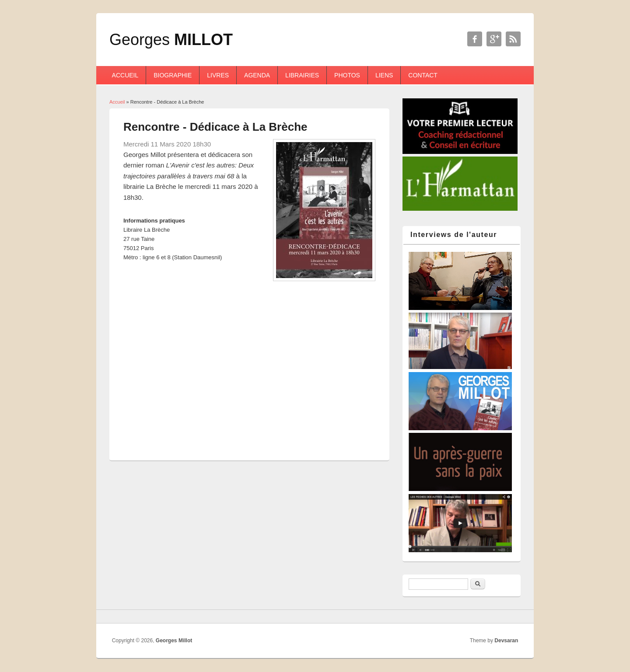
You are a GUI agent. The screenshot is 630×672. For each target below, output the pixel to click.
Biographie (173, 75)
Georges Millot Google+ (494, 39)
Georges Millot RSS (513, 39)
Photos (347, 75)
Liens (384, 75)
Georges (171, 40)
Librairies (302, 75)
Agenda (257, 75)
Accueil (125, 75)
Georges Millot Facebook (475, 39)
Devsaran (506, 641)
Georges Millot (174, 641)
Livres (218, 75)
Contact (423, 75)
